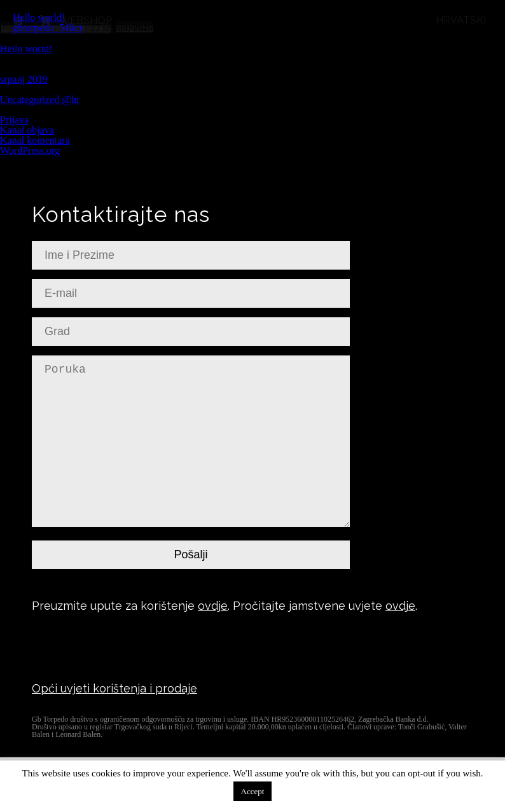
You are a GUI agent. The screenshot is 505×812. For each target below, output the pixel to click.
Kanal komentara (35, 140)
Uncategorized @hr (40, 100)
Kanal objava (27, 130)
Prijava (14, 120)
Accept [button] (253, 791)
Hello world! (39, 17)
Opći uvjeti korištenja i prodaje (114, 688)
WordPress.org (30, 150)
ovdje (213, 606)
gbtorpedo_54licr (48, 28)
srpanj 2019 (24, 79)
